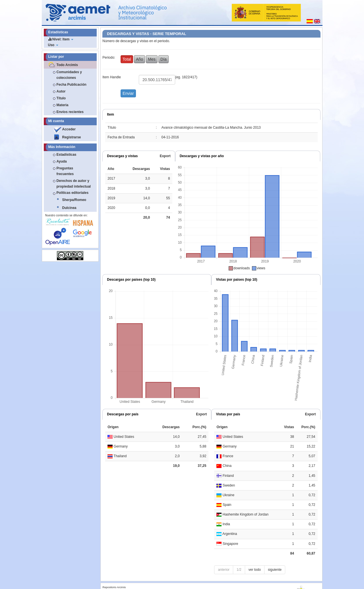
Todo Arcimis (67, 65)
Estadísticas (67, 155)
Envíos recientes (70, 112)
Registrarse (72, 137)
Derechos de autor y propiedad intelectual (74, 184)
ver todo (255, 570)
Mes (152, 59)
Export (165, 156)
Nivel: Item (61, 39)
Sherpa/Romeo (74, 200)
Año (139, 59)
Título (61, 98)
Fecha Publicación (72, 85)
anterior (224, 570)
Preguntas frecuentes (65, 171)
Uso (53, 45)
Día (164, 59)
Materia (63, 105)
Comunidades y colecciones (69, 75)
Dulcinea (69, 208)
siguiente (275, 570)
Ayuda (62, 161)
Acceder (69, 129)
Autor (61, 91)
